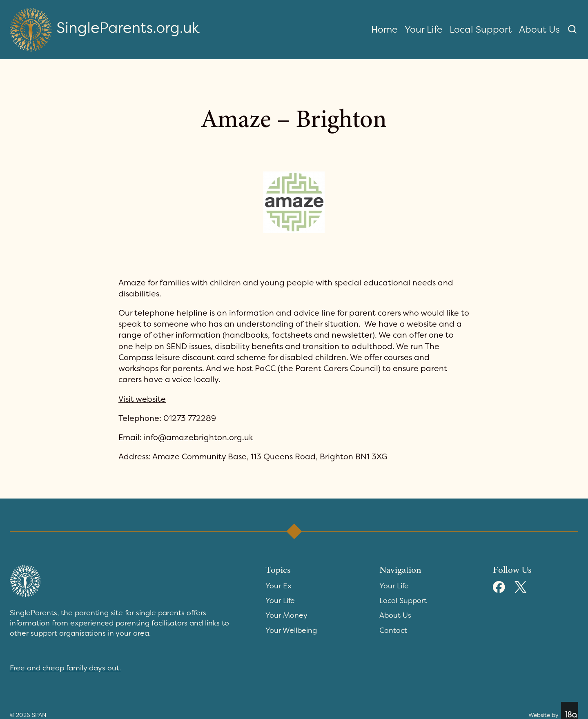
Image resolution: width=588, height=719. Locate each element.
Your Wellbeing (291, 630)
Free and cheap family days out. (65, 668)
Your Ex (278, 586)
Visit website (142, 399)
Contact (393, 630)
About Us (539, 29)
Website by (553, 710)
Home (384, 29)
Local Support (481, 29)
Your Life (423, 29)
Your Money (286, 615)
